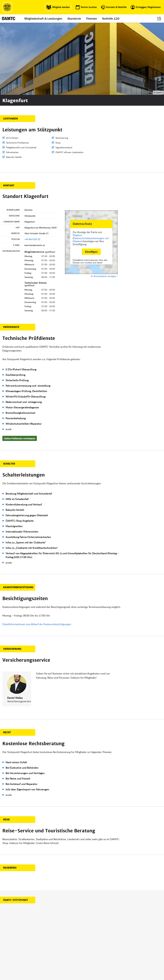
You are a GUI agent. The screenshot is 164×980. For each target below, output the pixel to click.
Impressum (111, 943)
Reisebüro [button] (10, 796)
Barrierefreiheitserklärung (118, 967)
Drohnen (65, 955)
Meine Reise (66, 951)
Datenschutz (112, 955)
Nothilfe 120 (111, 19)
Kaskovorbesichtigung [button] (18, 515)
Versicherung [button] (12, 577)
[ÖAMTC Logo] (7, 7)
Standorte (74, 19)
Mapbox (77, 163)
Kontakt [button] (9, 113)
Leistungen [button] (10, 46)
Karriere (87, 951)
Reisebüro (43, 962)
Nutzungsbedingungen (117, 951)
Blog (85, 943)
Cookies (110, 963)
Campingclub (44, 951)
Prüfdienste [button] (11, 255)
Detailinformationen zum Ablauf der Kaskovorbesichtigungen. (37, 552)
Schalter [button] (9, 392)
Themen (92, 19)
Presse (87, 947)
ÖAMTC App (66, 943)
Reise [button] (6, 747)
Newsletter (88, 955)
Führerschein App (69, 947)
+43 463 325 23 (32, 167)
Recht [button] (7, 660)
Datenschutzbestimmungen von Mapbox (91, 168)
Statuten (110, 947)
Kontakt (87, 959)
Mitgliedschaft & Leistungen (43, 19)
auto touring (44, 943)
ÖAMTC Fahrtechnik (47, 947)
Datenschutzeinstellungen (118, 959)
